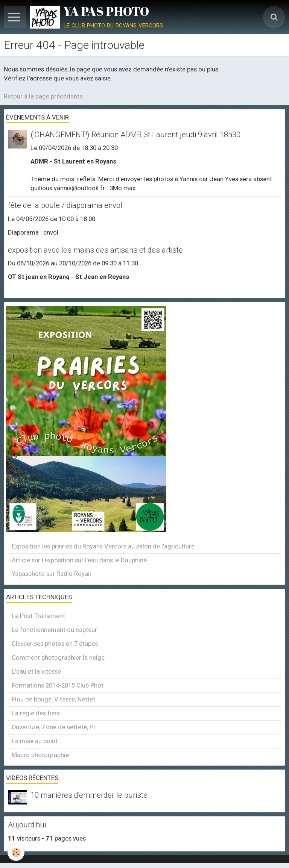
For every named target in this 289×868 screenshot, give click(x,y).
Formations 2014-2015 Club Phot (58, 685)
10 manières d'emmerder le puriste (89, 795)
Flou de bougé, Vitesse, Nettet (53, 699)
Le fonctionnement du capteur (54, 630)
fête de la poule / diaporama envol (65, 206)
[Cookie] (16, 852)
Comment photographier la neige (58, 657)
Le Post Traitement (38, 616)
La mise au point (35, 741)
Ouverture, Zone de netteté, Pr (54, 727)
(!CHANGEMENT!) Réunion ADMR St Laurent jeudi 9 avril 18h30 (135, 135)
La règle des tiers (36, 713)
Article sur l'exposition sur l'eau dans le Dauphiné (79, 560)
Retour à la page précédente (43, 96)
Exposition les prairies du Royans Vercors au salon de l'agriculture (103, 546)
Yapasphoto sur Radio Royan (52, 574)
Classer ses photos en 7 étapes (55, 644)
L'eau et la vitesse (36, 671)
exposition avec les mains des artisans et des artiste (95, 250)
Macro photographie (40, 755)
